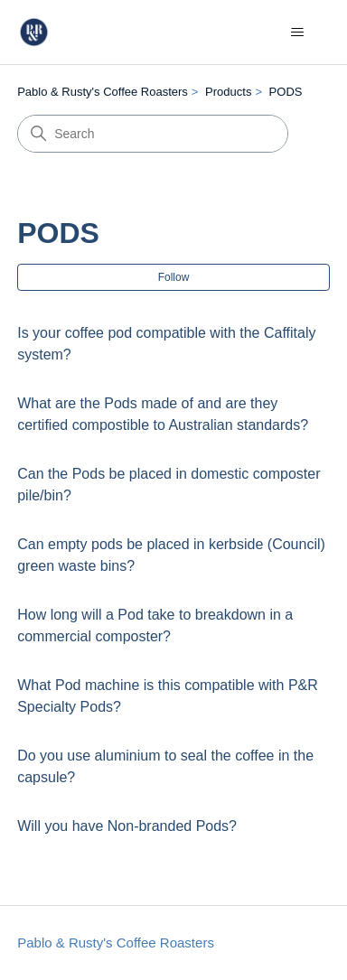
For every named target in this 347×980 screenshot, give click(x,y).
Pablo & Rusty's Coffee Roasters (103, 92)
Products (228, 92)
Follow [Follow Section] (174, 277)
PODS (286, 92)
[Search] (153, 134)
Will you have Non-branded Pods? (127, 826)
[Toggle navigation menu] (298, 33)
